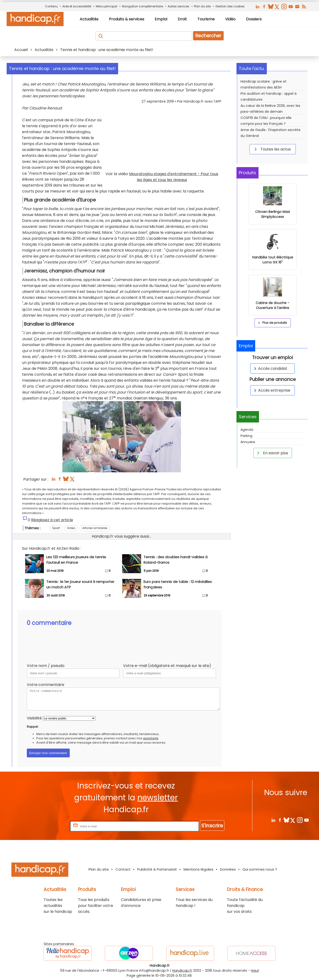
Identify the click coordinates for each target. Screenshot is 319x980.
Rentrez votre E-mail (50, 826)
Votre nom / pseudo (46, 666)
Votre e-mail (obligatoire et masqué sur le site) (167, 666)
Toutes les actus (272, 149)
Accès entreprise (271, 390)
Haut (255, 971)
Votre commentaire (46, 685)
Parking (246, 436)
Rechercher (208, 36)
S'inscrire (212, 826)
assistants (151, 738)
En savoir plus (272, 453)
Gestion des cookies (230, 6)
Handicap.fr (182, 971)
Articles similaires (95, 528)
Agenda (247, 430)
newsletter (158, 798)
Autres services (178, 6)
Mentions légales (199, 869)
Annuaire (248, 442)
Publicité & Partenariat (157, 869)
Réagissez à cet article (52, 520)
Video (71, 528)
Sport (56, 528)
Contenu (51, 6)
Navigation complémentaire (142, 6)
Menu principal (106, 6)
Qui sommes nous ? (260, 869)
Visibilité (34, 718)
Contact (123, 869)
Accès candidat (270, 368)
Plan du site (202, 6)
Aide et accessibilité (77, 6)
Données (228, 869)
